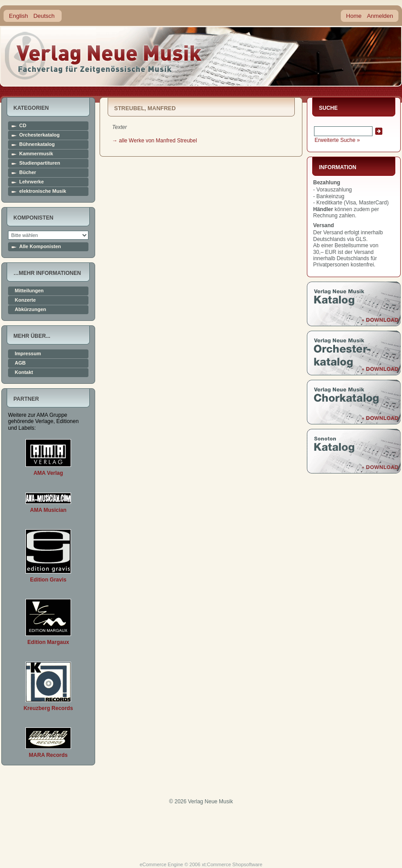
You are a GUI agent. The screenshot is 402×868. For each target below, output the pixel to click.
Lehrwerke (31, 182)
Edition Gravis (48, 580)
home (104, 56)
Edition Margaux (48, 642)
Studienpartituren (40, 163)
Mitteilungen (29, 291)
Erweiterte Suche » (337, 140)
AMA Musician (48, 510)
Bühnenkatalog (37, 144)
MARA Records (48, 755)
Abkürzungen (30, 309)
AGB (20, 363)
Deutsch (44, 16)
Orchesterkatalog (39, 135)
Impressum (28, 354)
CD (23, 126)
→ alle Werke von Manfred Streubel (155, 141)
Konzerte (25, 300)
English (19, 16)
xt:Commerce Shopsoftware (232, 864)
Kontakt (24, 372)
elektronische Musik (43, 191)
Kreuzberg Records (48, 708)
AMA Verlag (48, 473)
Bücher (28, 172)
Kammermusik (36, 154)
